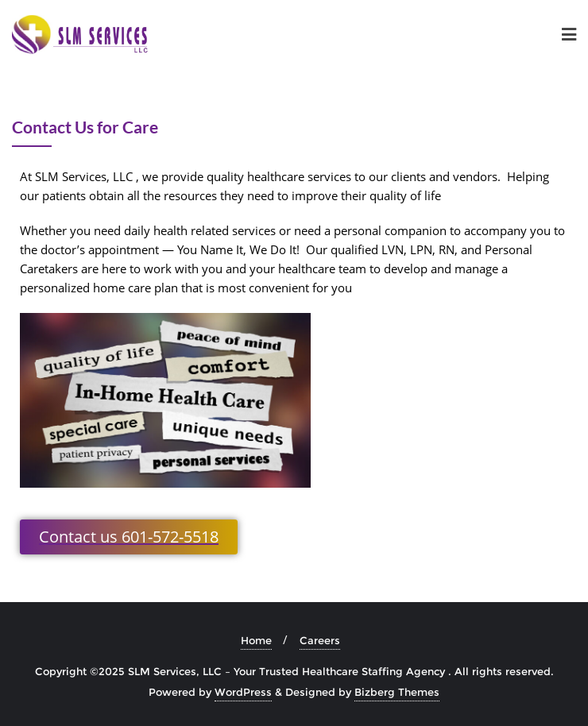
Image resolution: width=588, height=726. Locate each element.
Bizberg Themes (397, 692)
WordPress (243, 692)
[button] (129, 537)
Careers (320, 640)
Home (256, 640)
